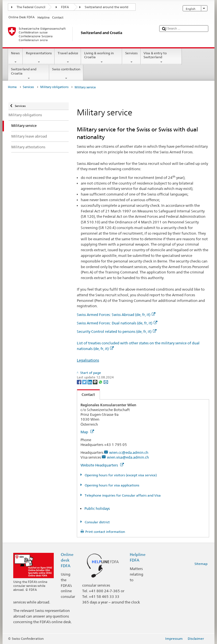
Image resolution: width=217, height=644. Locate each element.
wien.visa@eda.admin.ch (128, 457)
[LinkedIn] (90, 382)
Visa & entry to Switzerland (161, 58)
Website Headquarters (102, 465)
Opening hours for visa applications (112, 485)
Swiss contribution (66, 74)
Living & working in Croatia (102, 58)
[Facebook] (80, 382)
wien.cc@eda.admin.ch (129, 452)
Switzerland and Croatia (29, 74)
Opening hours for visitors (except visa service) (120, 475)
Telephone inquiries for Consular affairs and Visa (122, 495)
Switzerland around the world (107, 7)
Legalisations (88, 360)
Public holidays (97, 508)
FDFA (65, 7)
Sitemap (201, 564)
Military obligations (54, 87)
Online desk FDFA (67, 560)
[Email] (106, 382)
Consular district (97, 522)
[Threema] (96, 382)
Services (131, 58)
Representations (39, 58)
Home (12, 87)
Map (87, 432)
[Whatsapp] (101, 382)
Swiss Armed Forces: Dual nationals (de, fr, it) (117, 323)
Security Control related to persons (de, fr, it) (117, 331)
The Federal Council (31, 7)
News (15, 58)
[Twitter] (85, 382)
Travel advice (68, 58)
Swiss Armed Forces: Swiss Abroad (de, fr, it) (116, 315)
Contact (86, 394)
